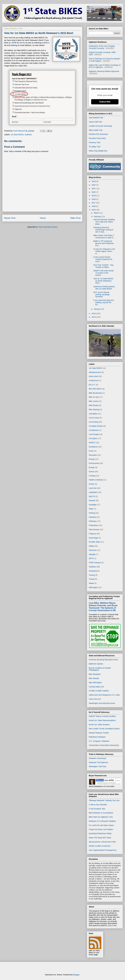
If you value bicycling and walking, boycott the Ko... (104, 302)
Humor (92, 484)
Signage (92, 554)
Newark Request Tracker (99, 733)
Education (93, 455)
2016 (94, 206)
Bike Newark (94, 678)
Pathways (93, 521)
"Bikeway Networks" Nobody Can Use (104, 800)
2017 (94, 203)
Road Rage (93, 538)
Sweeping (93, 571)
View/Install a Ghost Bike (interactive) (104, 745)
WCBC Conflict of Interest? (100, 846)
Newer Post (10, 218)
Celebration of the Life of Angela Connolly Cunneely (102, 47)
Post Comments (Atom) (48, 227)
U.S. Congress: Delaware (99, 741)
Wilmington (93, 587)
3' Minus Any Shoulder (98, 805)
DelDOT (92, 443)
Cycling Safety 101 (96, 687)
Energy (92, 459)
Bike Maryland (95, 674)
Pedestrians (94, 525)
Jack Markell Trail (96, 118)
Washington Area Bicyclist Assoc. (102, 703)
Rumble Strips (95, 542)
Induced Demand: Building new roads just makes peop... (104, 222)
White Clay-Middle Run (98, 151)
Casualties (93, 414)
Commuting (93, 422)
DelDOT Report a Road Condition (102, 716)
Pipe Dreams (94, 529)
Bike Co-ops (94, 397)
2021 (94, 189)
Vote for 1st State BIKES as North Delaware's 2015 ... (103, 281)
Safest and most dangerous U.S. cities (104, 695)
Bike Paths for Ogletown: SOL (101, 817)
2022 (94, 185)
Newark (92, 500)
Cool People (94, 434)
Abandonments (95, 372)
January (97, 309)
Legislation (93, 492)
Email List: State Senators (99, 725)
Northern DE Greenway (98, 134)
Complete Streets (96, 426)
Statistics (28, 135)
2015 (94, 210)
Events (92, 472)
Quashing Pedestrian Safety (100, 833)
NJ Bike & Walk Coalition (99, 691)
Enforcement (94, 463)
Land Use (93, 488)
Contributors (94, 430)
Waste (91, 583)
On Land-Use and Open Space (101, 825)
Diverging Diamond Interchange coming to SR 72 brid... (103, 230)
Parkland (92, 517)
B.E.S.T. (92, 385)
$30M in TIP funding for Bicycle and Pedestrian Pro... (104, 243)
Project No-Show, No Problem (101, 829)
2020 (94, 192)
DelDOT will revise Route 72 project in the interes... (104, 273)
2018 (94, 199)
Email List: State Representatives (102, 720)
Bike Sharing (94, 410)
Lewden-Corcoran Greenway (100, 126)
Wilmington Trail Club (97, 766)
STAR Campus (95, 563)
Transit (92, 579)
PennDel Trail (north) (97, 138)
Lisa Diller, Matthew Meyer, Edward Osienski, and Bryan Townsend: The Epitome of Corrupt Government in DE (103, 607)
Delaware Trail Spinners (99, 762)
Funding (92, 476)
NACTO (92, 496)
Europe (92, 467)
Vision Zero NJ (95, 699)
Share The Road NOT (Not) (100, 838)
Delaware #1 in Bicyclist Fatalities (102, 821)
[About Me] (112, 925)
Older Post (75, 218)
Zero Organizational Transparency (103, 850)
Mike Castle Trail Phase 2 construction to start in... (104, 237)
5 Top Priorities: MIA (97, 809)
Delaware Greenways (98, 758)
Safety (91, 546)
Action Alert (93, 376)
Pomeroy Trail (94, 142)
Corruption (93, 438)
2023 (94, 181)
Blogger (76, 975)
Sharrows (93, 550)
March (97, 213)
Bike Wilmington (95, 683)
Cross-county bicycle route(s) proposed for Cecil (103, 259)
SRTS (91, 558)
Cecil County (94, 418)
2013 (94, 317)
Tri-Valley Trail (95, 147)
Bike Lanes (93, 401)
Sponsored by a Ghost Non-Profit (102, 842)
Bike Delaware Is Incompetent (101, 813)
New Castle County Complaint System (104, 729)
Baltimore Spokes (96, 664)
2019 (94, 196)
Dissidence (93, 447)
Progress (92, 534)
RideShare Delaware (97, 737)
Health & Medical (96, 480)
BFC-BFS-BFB (95, 389)
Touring (92, 575)
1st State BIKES (17, 135)
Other (91, 509)
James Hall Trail (95, 122)
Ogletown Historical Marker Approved (104, 71)
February (98, 217)
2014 (94, 313)
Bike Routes (94, 405)
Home (43, 218)
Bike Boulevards (95, 393)
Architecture (94, 380)
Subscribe (105, 102)
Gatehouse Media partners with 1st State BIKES (104, 288)
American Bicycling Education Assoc (104, 660)
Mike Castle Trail (96, 130)
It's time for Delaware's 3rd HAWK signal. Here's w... (104, 251)
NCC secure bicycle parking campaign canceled (102, 294)
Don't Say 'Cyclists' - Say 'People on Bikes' (103, 266)
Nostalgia (93, 505)
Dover (91, 451)
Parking (92, 513)
